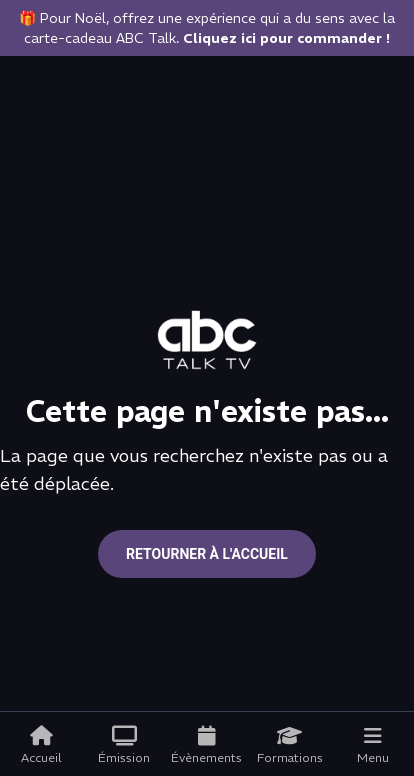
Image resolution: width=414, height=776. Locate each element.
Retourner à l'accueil (207, 554)
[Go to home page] (207, 340)
